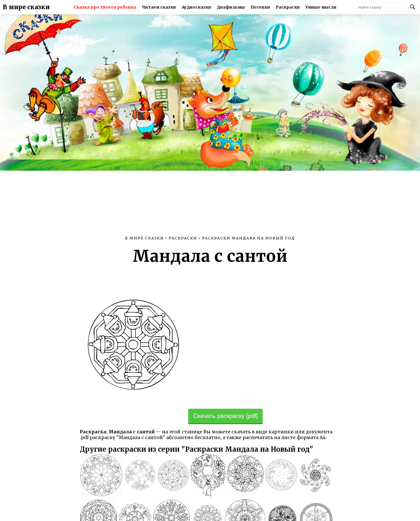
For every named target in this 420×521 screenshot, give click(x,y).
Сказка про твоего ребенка (105, 7)
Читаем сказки (159, 7)
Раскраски (288, 7)
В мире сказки (26, 7)
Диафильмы (231, 7)
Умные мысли (321, 7)
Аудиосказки (196, 7)
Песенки (260, 7)
